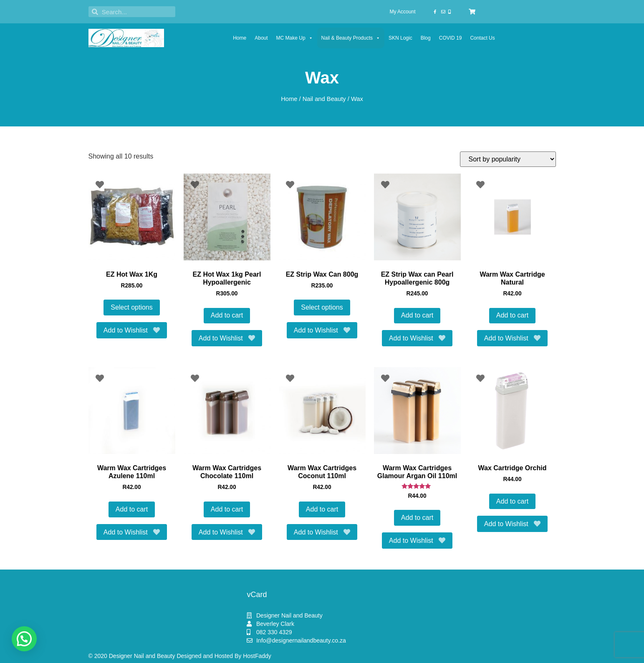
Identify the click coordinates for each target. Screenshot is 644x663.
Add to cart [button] (227, 315)
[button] (24, 639)
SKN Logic (400, 38)
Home (240, 38)
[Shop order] (508, 159)
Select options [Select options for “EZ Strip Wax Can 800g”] (322, 307)
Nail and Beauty (324, 99)
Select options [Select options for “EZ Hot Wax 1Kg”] (132, 307)
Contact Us (482, 38)
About (261, 38)
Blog (426, 38)
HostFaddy (257, 656)
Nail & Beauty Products (351, 38)
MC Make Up (295, 38)
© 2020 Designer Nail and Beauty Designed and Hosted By (166, 656)
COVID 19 (451, 38)
